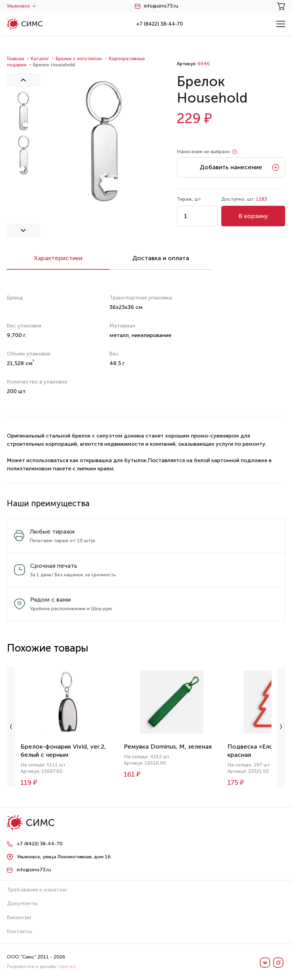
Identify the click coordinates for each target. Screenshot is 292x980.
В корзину (253, 216)
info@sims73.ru (161, 6)
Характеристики (58, 258)
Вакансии (19, 917)
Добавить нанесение (231, 167)
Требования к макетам (37, 890)
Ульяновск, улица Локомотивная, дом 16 (64, 857)
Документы (22, 903)
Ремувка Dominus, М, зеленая (168, 747)
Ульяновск (21, 6)
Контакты (19, 931)
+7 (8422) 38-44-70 (160, 24)
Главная (15, 59)
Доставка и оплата (161, 258)
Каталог (40, 59)
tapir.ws (67, 966)
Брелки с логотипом (79, 59)
